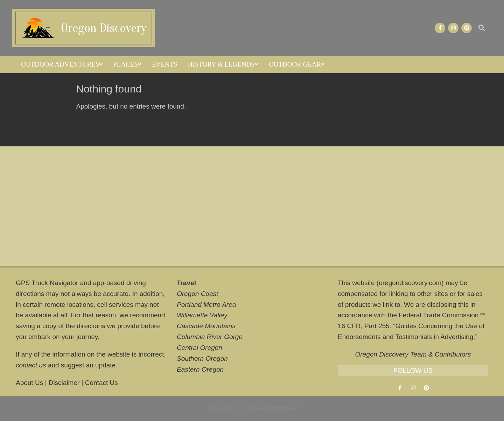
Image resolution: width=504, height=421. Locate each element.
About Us (29, 383)
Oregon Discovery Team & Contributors (413, 354)
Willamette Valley (202, 315)
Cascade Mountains (206, 326)
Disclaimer (64, 383)
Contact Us (101, 383)
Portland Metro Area (206, 305)
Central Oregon (199, 348)
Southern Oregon (202, 358)
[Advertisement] (252, 206)
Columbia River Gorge (210, 337)
